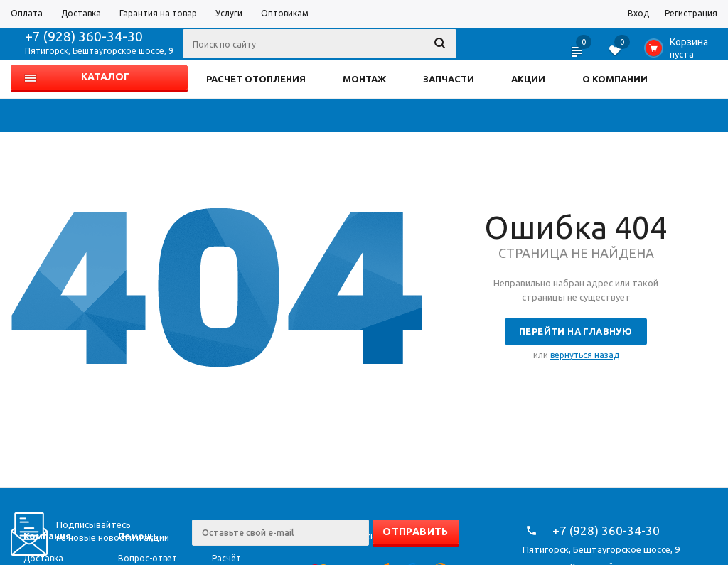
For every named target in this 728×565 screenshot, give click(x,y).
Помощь (138, 536)
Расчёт (226, 558)
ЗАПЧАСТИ (449, 79)
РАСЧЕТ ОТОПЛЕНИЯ (256, 79)
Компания (47, 536)
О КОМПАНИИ (615, 79)
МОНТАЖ (364, 79)
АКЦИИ (528, 79)
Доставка (43, 558)
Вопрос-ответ (148, 558)
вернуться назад (585, 355)
